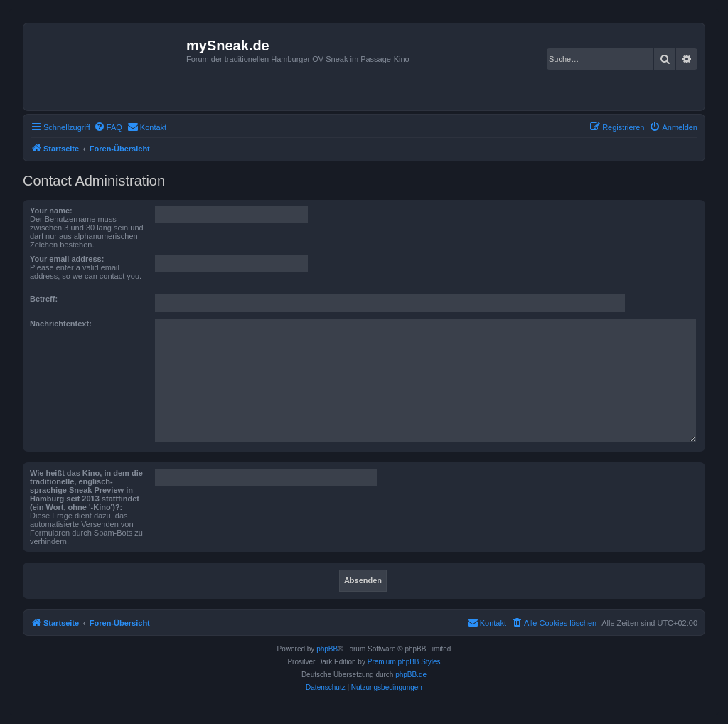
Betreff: (44, 299)
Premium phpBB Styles (404, 662)
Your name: (51, 211)
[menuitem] (108, 127)
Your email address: (67, 259)
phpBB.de (411, 675)
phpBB (327, 649)
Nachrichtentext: (61, 324)
